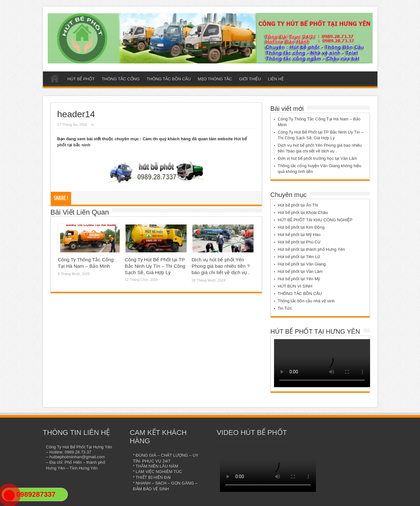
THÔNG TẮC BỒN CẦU (169, 79)
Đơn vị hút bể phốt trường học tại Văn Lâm (318, 158)
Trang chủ (55, 80)
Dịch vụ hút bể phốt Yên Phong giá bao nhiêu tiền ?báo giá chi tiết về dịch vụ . (221, 266)
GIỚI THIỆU (250, 79)
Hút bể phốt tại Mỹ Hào (299, 235)
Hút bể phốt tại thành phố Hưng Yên (311, 249)
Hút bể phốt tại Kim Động (301, 227)
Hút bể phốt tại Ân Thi (298, 205)
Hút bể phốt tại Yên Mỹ (299, 279)
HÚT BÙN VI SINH (295, 286)
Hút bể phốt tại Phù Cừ (299, 242)
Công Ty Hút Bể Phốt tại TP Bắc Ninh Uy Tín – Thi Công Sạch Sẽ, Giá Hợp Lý (155, 266)
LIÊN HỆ (276, 79)
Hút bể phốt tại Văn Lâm (300, 271)
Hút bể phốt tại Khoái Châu (303, 212)
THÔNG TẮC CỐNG (121, 79)
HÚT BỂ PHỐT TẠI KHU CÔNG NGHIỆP (315, 220)
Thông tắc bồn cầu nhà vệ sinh (306, 301)
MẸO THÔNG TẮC (215, 79)
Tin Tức (285, 308)
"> (9, 498)
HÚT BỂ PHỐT (81, 79)
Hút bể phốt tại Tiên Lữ (299, 257)
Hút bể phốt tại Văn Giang (302, 264)
